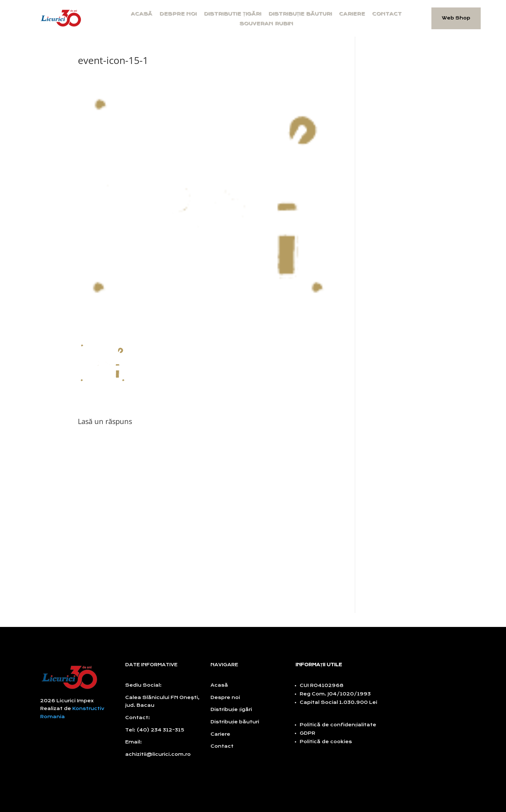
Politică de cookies (326, 742)
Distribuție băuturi (300, 14)
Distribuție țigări (231, 710)
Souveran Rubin (266, 24)
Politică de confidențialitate (338, 725)
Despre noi (178, 14)
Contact (387, 14)
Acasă (141, 14)
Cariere (352, 14)
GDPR (307, 733)
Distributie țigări (232, 14)
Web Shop (456, 18)
